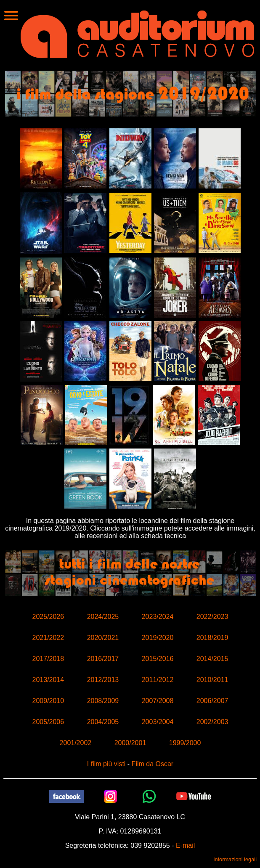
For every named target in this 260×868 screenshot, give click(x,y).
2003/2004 (158, 722)
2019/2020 (158, 638)
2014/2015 (212, 659)
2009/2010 (48, 701)
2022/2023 (212, 617)
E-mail (185, 845)
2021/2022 (48, 638)
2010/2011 (212, 680)
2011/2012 (158, 680)
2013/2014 (48, 680)
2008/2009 (103, 701)
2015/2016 (158, 659)
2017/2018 (48, 659)
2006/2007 (212, 701)
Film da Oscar (153, 764)
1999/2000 (185, 743)
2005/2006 (48, 722)
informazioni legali (235, 859)
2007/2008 (158, 701)
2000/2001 (130, 743)
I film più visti (106, 764)
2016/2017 (103, 659)
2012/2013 (103, 680)
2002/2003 (212, 722)
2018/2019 (212, 638)
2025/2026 (48, 617)
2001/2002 (76, 743)
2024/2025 (103, 617)
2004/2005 (103, 722)
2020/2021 (103, 638)
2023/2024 (158, 617)
